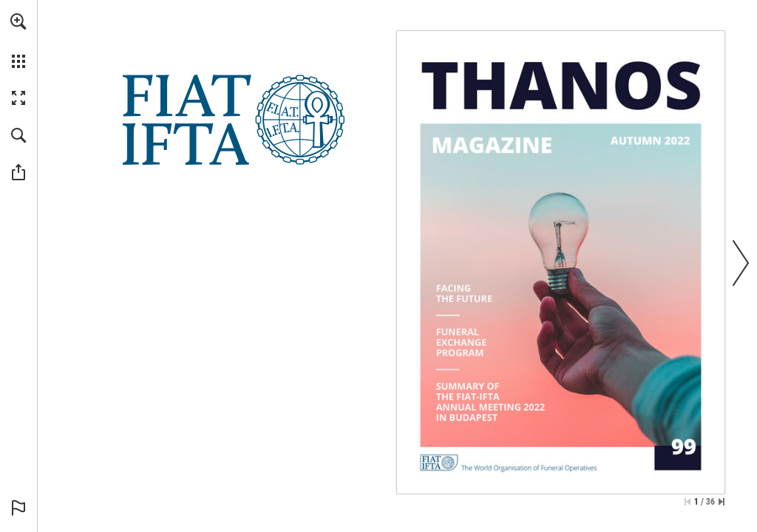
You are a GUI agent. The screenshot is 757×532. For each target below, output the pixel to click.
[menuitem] (18, 41)
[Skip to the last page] (722, 502)
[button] (18, 21)
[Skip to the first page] (688, 502)
